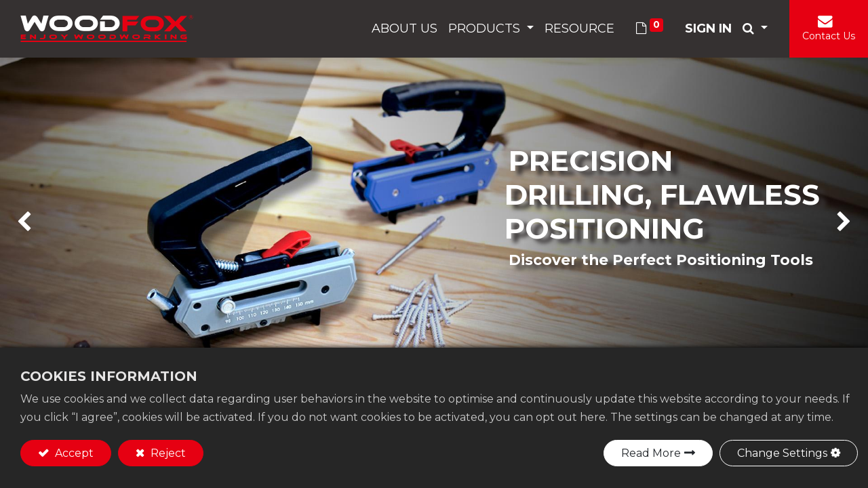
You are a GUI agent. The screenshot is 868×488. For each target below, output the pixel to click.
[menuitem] (405, 29)
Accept (73, 453)
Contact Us (829, 36)
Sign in (708, 28)
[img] (35, 222)
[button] (755, 29)
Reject (167, 453)
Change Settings (782, 453)
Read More (651, 453)
